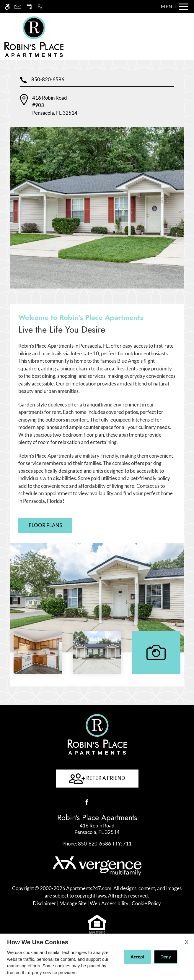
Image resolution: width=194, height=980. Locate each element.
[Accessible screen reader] (7, 7)
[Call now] (41, 7)
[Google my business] (107, 802)
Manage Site (73, 903)
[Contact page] (18, 7)
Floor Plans (45, 525)
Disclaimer (44, 903)
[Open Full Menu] (173, 7)
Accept (137, 957)
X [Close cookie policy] (187, 942)
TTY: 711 (97, 844)
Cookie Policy (146, 903)
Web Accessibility (109, 903)
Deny (166, 957)
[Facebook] (87, 802)
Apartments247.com (89, 888)
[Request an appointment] (29, 7)
